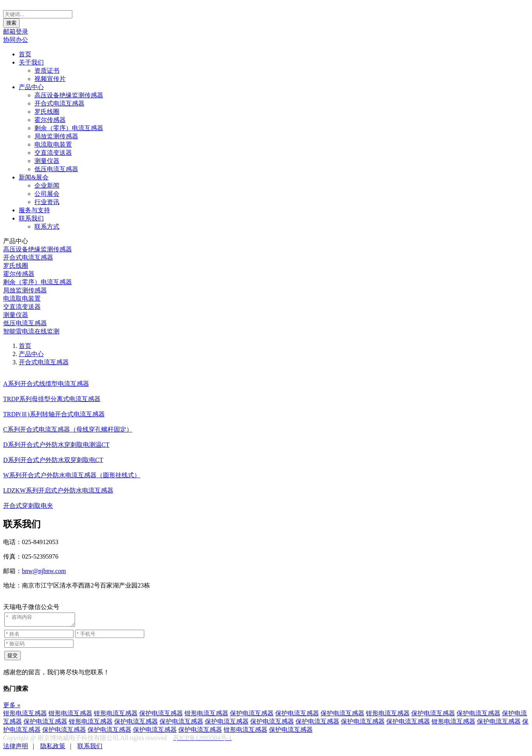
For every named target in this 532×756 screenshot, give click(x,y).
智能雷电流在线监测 (31, 331)
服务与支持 (34, 210)
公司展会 (47, 194)
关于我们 (31, 62)
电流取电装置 (53, 144)
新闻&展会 (34, 177)
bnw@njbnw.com (44, 571)
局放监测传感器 (56, 136)
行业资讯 (47, 202)
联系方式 (47, 227)
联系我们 (31, 218)
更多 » (12, 707)
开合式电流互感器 (59, 103)
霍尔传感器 (50, 120)
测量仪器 (47, 161)
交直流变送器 (53, 153)
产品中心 (31, 87)
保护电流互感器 (161, 716)
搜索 (11, 23)
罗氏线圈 (47, 112)
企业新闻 (47, 185)
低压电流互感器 (56, 169)
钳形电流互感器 (25, 716)
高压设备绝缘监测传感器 (69, 95)
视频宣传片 (50, 79)
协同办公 (16, 40)
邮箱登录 (16, 31)
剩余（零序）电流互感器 (69, 128)
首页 (25, 54)
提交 (13, 658)
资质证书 (47, 71)
